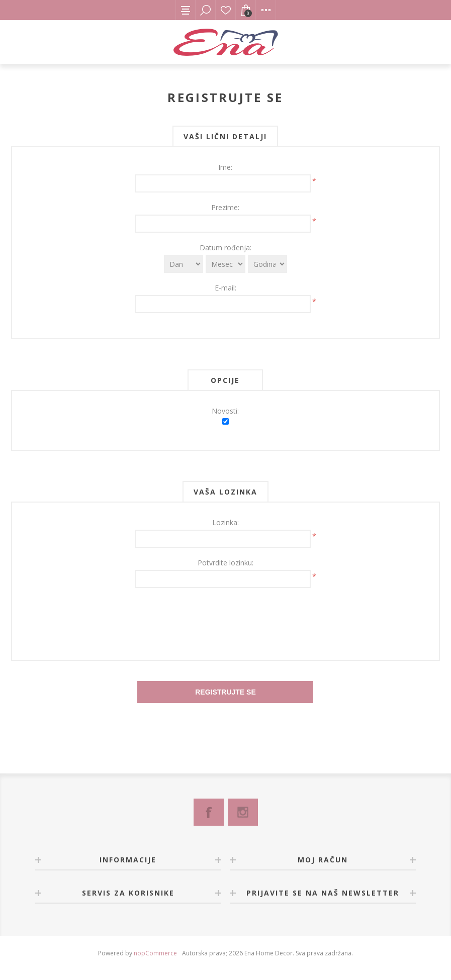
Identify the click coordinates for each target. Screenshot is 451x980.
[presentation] (225, 618)
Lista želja (226, 10)
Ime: (225, 167)
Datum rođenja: (225, 248)
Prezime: (225, 207)
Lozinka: (225, 522)
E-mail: (225, 288)
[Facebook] (209, 812)
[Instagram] (243, 812)
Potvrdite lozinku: (225, 563)
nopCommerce (155, 953)
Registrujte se (225, 692)
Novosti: (225, 411)
